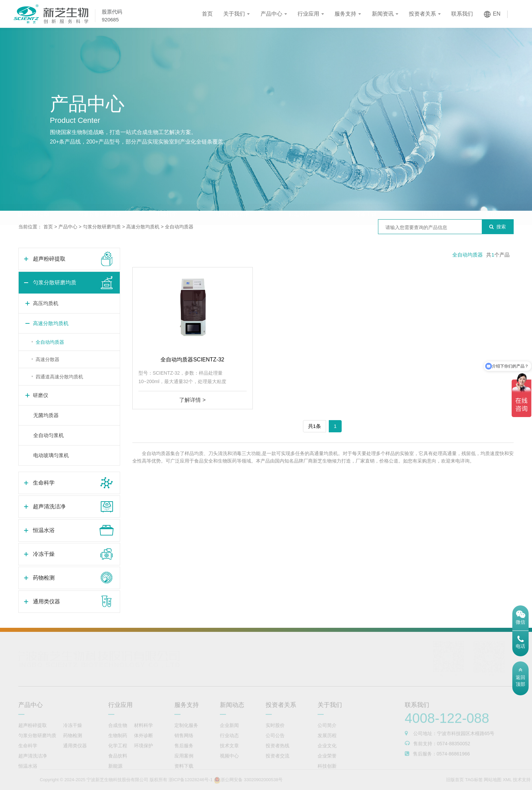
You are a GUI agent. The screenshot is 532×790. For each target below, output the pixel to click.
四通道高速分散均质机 (59, 377)
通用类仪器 (499, 201)
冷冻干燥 (366, 201)
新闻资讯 (383, 14)
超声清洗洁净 (233, 201)
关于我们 (234, 14)
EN (497, 14)
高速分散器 (47, 359)
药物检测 (432, 201)
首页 (207, 14)
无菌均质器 (46, 415)
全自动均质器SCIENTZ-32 (192, 360)
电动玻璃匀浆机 (51, 455)
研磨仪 (41, 395)
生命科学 (166, 201)
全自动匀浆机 (49, 435)
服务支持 (345, 14)
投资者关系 (422, 14)
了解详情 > (192, 400)
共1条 (315, 426)
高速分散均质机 (143, 227)
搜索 (498, 227)
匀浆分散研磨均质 (100, 201)
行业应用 (308, 14)
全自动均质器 (179, 227)
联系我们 (462, 14)
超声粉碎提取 (33, 201)
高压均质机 (46, 303)
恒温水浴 (299, 201)
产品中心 (271, 14)
